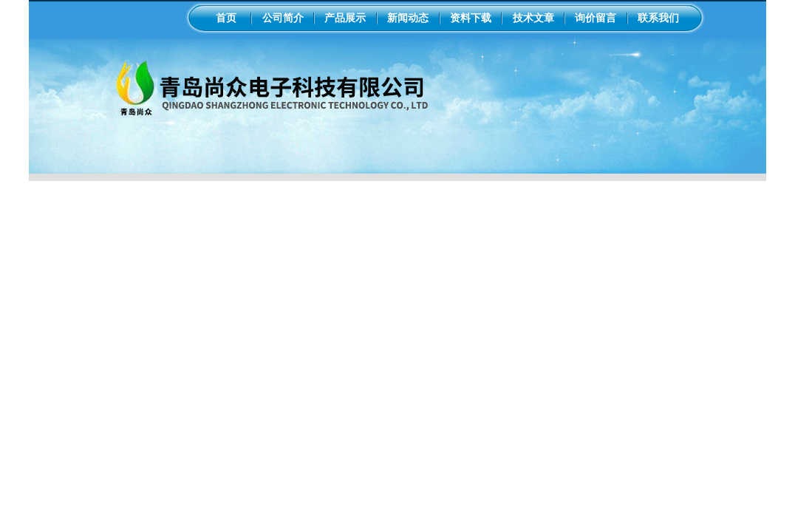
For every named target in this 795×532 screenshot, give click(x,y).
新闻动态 (408, 18)
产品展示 (345, 18)
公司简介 (283, 18)
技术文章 (533, 18)
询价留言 (596, 18)
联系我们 (658, 18)
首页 (226, 18)
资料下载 (471, 18)
